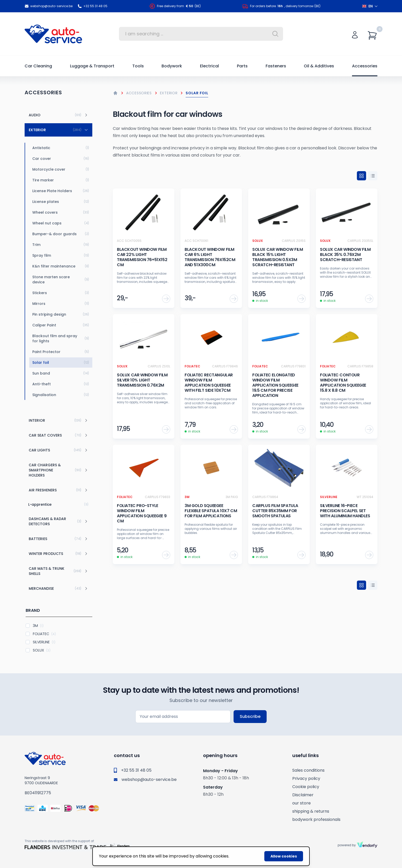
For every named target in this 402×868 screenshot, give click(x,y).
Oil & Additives (319, 66)
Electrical (209, 66)
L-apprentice (58, 504)
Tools (138, 66)
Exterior (169, 93)
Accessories (365, 66)
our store (301, 803)
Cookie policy (306, 787)
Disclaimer (303, 795)
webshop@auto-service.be (49, 6)
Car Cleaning (38, 66)
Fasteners (276, 66)
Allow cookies (284, 856)
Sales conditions (308, 770)
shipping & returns (311, 811)
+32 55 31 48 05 (93, 6)
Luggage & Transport (92, 66)
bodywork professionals (316, 819)
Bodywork (172, 66)
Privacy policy (306, 778)
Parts (242, 66)
